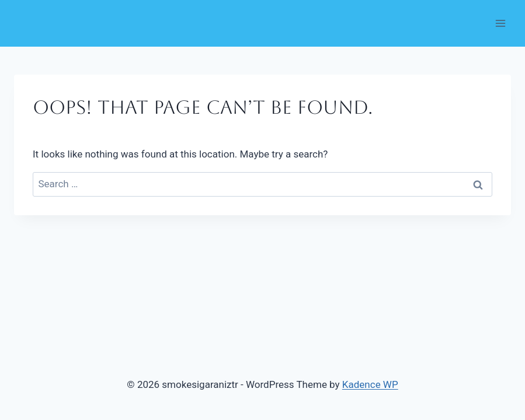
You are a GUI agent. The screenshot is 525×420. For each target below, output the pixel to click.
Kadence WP (370, 384)
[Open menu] (500, 23)
